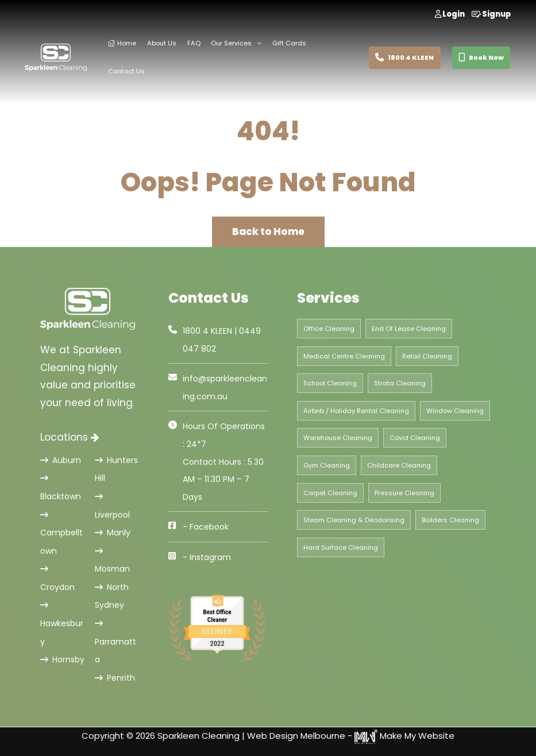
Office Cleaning (329, 329)
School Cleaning (330, 383)
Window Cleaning (455, 411)
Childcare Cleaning (399, 465)
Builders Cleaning (450, 520)
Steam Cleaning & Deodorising (354, 520)
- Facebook (206, 527)
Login (450, 14)
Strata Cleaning (400, 383)
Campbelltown (61, 534)
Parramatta (115, 642)
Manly (113, 533)
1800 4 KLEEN (404, 58)
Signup (491, 14)
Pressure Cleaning (404, 493)
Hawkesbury (62, 624)
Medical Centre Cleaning (344, 356)
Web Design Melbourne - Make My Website (351, 736)
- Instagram (207, 557)
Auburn (61, 460)
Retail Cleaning (427, 356)
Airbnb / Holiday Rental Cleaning (356, 411)
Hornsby (62, 659)
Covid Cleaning (415, 438)
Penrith (115, 678)
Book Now (481, 58)
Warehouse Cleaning (338, 438)
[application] (257, 43)
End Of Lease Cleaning (409, 329)
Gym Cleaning (327, 465)
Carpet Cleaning (330, 493)
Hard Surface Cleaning (341, 547)
